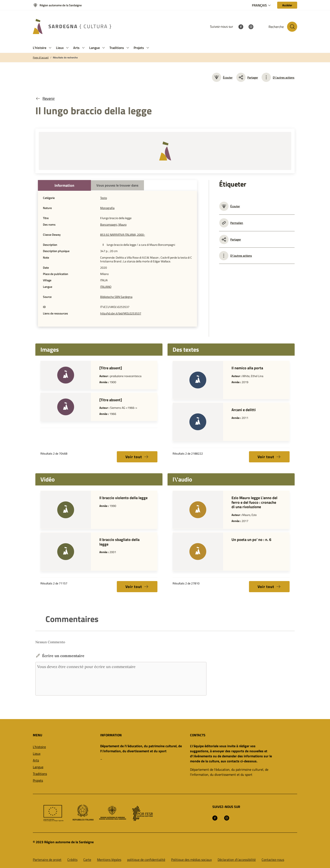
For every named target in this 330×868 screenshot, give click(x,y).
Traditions (40, 774)
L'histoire (39, 747)
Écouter (222, 77)
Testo (104, 198)
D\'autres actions (284, 77)
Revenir (45, 98)
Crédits (72, 860)
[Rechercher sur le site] (292, 27)
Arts (36, 760)
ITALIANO (106, 287)
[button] (50, 48)
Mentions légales (109, 860)
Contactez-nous (273, 860)
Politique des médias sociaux (191, 860)
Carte (87, 860)
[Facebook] (241, 26)
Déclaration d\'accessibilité (237, 860)
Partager (247, 77)
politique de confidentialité (146, 860)
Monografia (107, 208)
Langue (38, 767)
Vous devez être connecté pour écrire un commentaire (121, 679)
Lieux (37, 754)
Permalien (231, 223)
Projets (38, 780)
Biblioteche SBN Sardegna (116, 297)
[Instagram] (251, 26)
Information (64, 185)
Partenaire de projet (47, 860)
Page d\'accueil (41, 58)
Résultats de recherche (65, 58)
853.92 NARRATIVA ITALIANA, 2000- (123, 235)
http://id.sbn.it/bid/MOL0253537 (121, 313)
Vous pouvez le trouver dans (117, 185)
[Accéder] (287, 5)
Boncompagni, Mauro (113, 225)
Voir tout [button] (137, 457)
